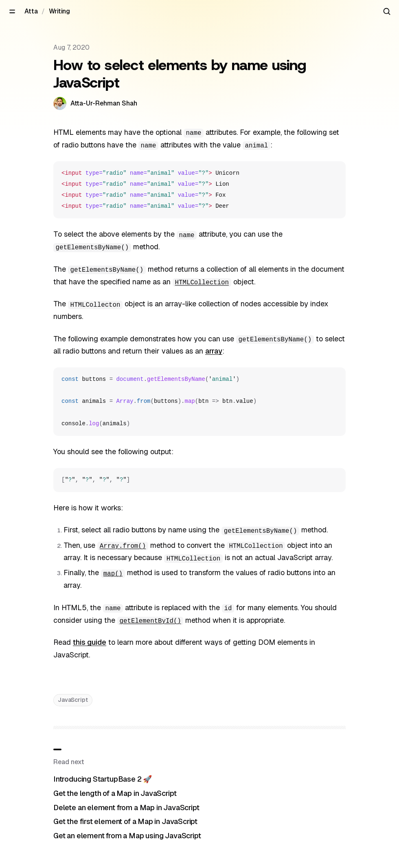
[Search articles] (387, 11)
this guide (90, 642)
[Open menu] (12, 11)
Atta (31, 11)
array (214, 351)
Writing (59, 11)
